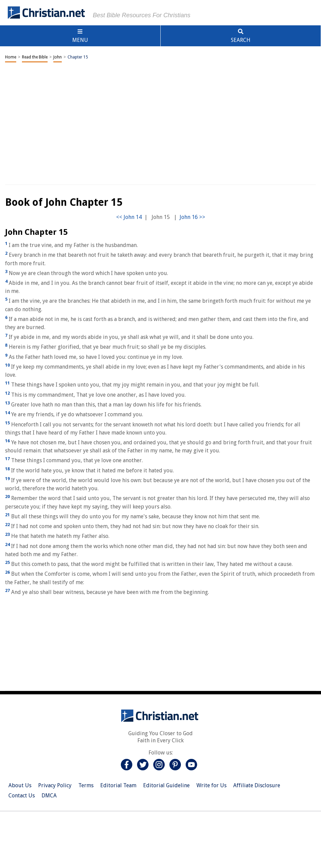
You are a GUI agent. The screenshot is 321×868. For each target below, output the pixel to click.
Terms (86, 785)
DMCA (49, 796)
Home (11, 57)
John (58, 57)
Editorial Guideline (166, 785)
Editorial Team (118, 785)
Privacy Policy (55, 785)
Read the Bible (35, 57)
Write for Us (211, 785)
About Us (20, 785)
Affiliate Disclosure (257, 785)
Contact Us (22, 796)
